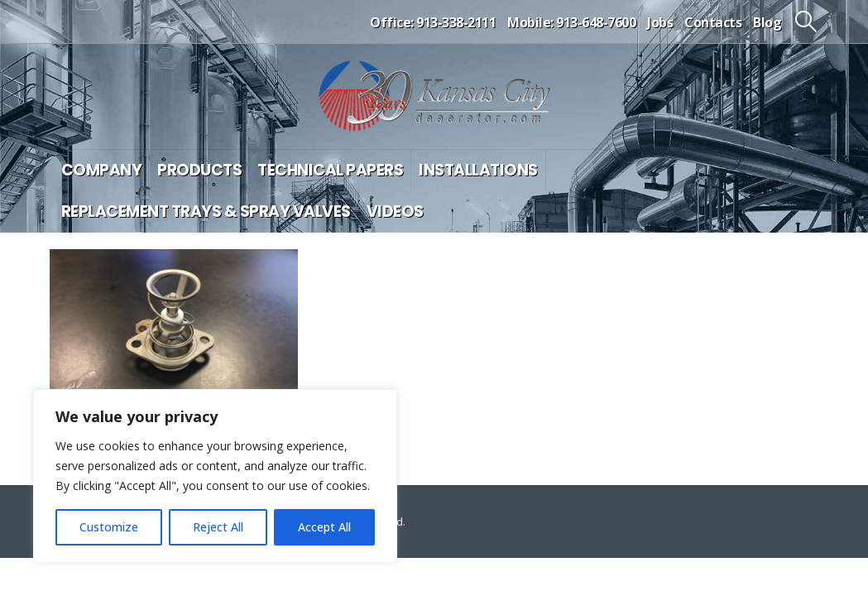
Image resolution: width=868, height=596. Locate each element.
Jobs (660, 22)
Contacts (713, 22)
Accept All (324, 527)
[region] (215, 476)
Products (199, 170)
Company (102, 170)
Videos (395, 211)
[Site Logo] (434, 96)
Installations (478, 170)
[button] (806, 22)
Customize (109, 527)
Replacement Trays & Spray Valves (206, 211)
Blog (767, 22)
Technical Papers (330, 170)
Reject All (218, 527)
